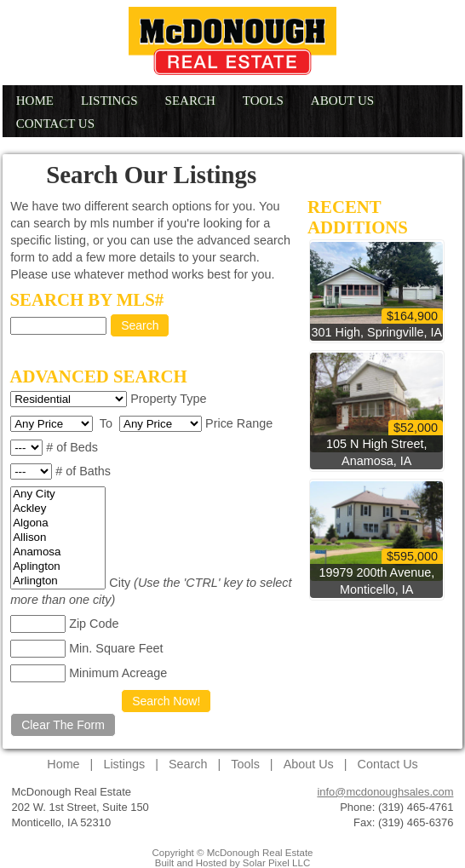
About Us (342, 101)
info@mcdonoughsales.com (385, 792)
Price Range (239, 423)
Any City (58, 494)
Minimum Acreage (118, 673)
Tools (263, 101)
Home (35, 101)
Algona (58, 523)
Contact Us (55, 124)
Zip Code (94, 624)
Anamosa (58, 552)
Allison (58, 538)
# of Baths (83, 471)
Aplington (58, 567)
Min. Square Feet (116, 648)
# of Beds (72, 447)
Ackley (58, 509)
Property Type (168, 399)
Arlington (58, 581)
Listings (109, 101)
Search (190, 101)
